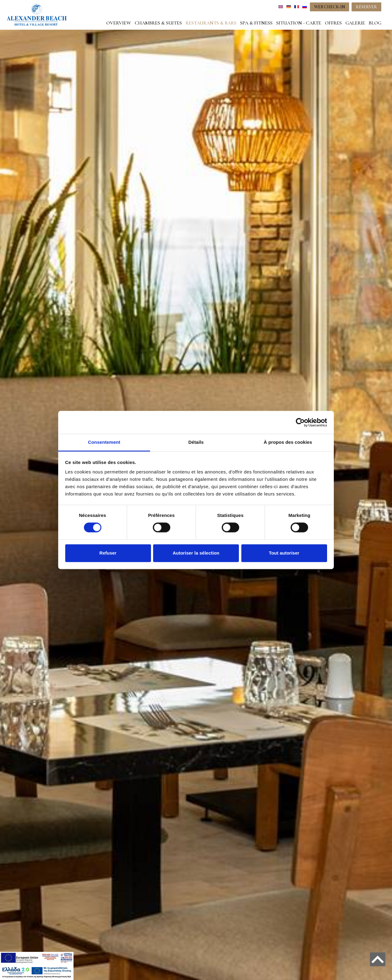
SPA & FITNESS (256, 23)
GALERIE (355, 23)
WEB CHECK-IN (330, 7)
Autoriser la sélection (196, 553)
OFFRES (333, 23)
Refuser (108, 553)
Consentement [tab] (104, 442)
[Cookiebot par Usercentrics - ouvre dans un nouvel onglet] (300, 422)
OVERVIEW (119, 23)
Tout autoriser (284, 553)
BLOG (375, 23)
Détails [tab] (196, 442)
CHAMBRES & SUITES (158, 23)
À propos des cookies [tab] (288, 442)
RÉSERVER (366, 7)
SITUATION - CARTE (299, 23)
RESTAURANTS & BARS (211, 23)
